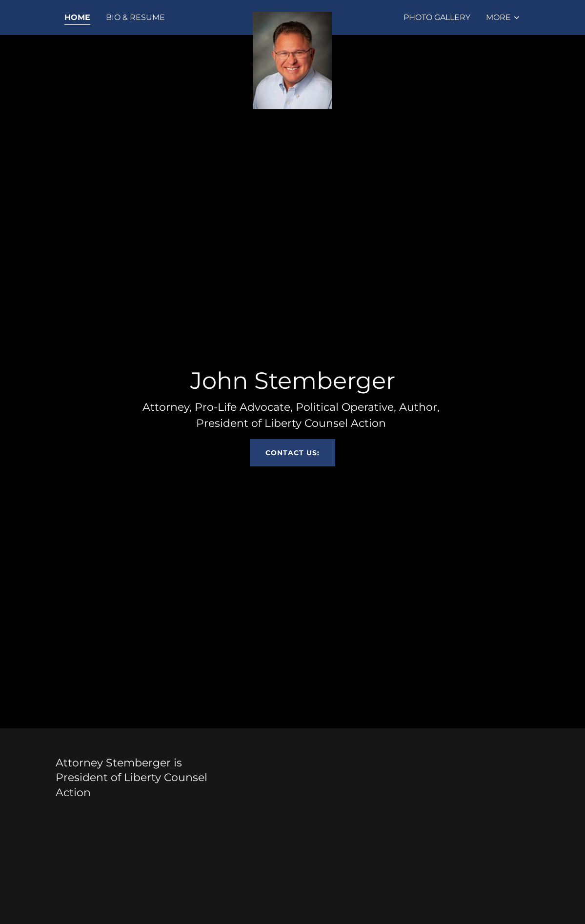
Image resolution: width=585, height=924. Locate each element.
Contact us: (292, 453)
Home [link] (77, 17)
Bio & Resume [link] (135, 17)
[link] (292, 16)
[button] (503, 18)
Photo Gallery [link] (437, 17)
